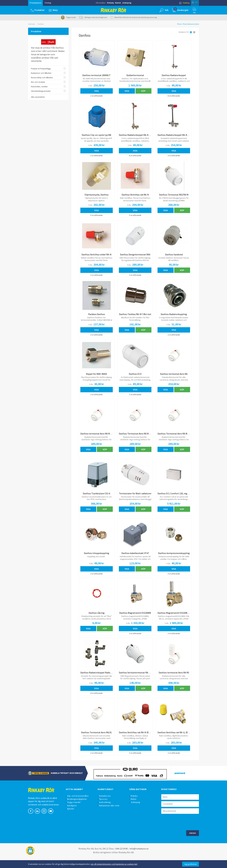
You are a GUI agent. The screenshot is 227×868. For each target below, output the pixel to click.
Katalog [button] (178, 3)
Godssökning (106, 812)
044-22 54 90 (122, 859)
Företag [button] (48, 3)
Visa (96, 91)
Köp (143, 91)
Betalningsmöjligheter (78, 809)
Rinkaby (111, 3)
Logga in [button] (192, 3)
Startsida (31, 24)
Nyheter (72, 819)
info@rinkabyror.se (139, 859)
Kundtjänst (73, 816)
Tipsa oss (105, 809)
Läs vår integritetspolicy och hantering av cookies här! (114, 864)
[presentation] (183, 832)
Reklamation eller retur (111, 816)
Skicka (193, 843)
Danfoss (41, 24)
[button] (54, 10)
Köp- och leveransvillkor (79, 806)
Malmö (118, 3)
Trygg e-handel (75, 812)
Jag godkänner (191, 864)
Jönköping (127, 3)
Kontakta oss (106, 806)
